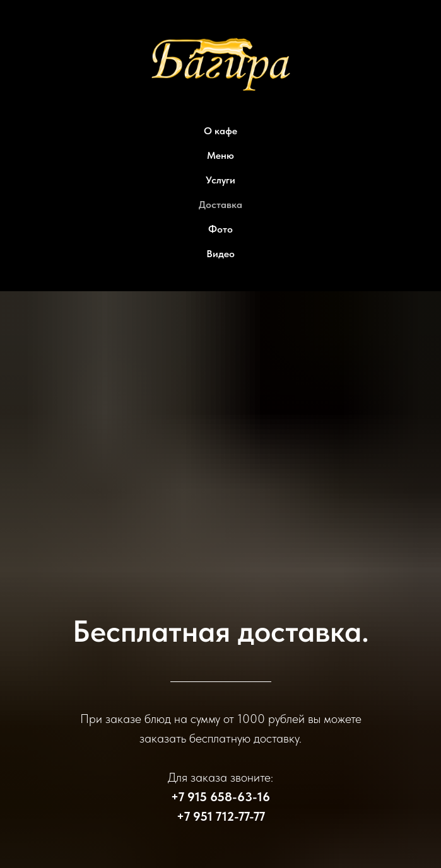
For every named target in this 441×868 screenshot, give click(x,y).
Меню (220, 155)
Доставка (220, 205)
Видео (220, 254)
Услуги (220, 180)
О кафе (220, 131)
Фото (220, 229)
